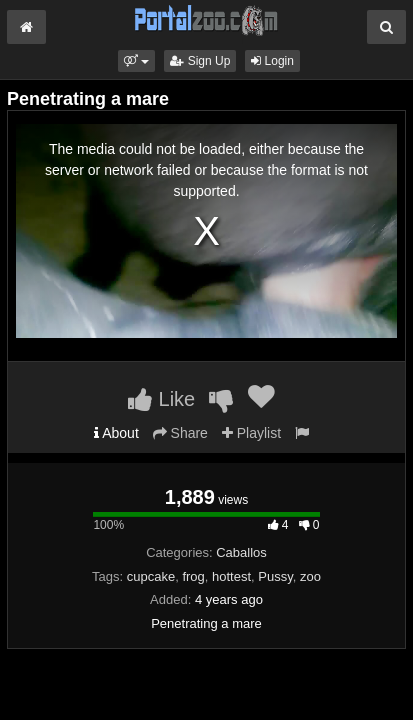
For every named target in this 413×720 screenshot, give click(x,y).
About (116, 433)
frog (193, 576)
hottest (231, 576)
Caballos (241, 552)
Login (272, 61)
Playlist (251, 433)
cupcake (151, 576)
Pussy (275, 576)
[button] (136, 61)
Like (161, 399)
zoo (310, 576)
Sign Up (200, 61)
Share (180, 433)
